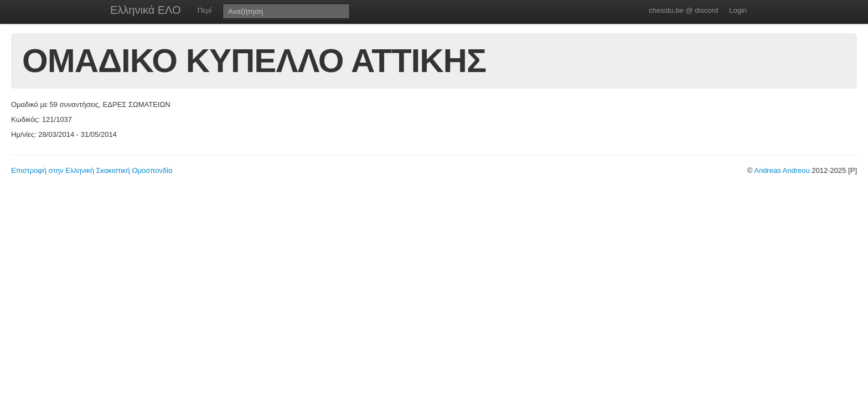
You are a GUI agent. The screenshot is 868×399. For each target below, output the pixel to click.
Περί (205, 10)
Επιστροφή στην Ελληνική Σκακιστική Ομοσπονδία (92, 170)
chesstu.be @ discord (683, 10)
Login (738, 10)
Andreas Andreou (782, 170)
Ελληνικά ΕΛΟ (146, 10)
